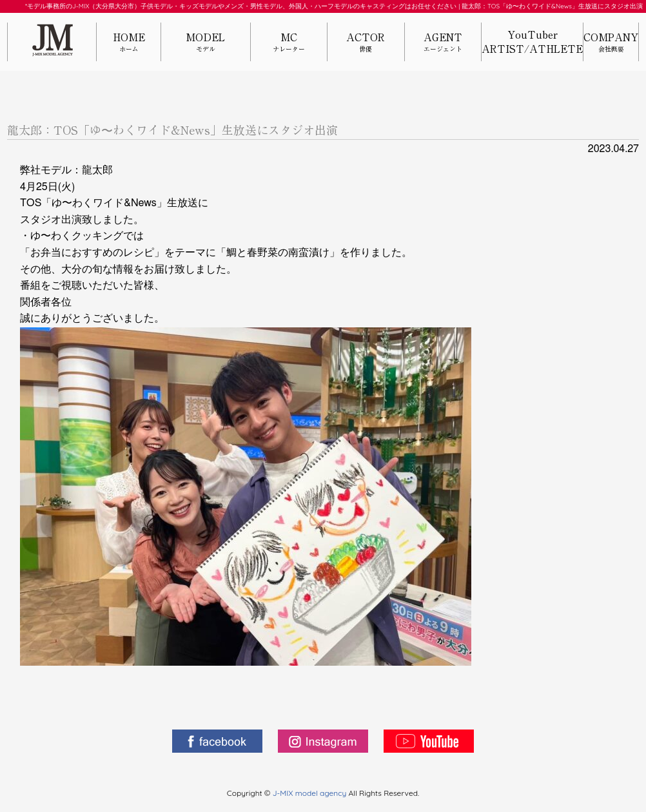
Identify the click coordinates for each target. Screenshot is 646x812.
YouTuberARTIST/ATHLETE (532, 42)
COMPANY (611, 43)
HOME (129, 43)
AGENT (443, 43)
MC (289, 43)
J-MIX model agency (311, 793)
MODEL (206, 43)
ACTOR (366, 43)
